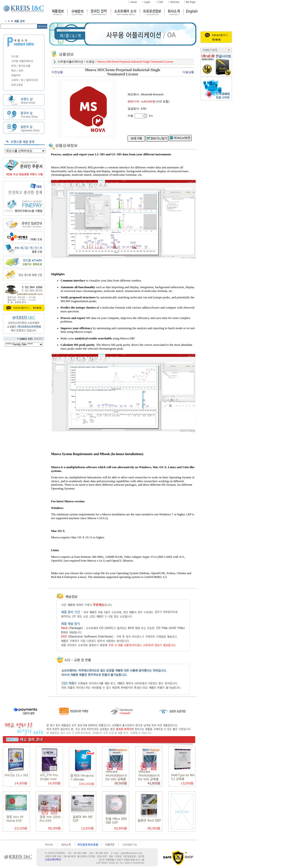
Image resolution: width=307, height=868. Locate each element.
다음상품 (188, 72)
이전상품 (57, 72)
